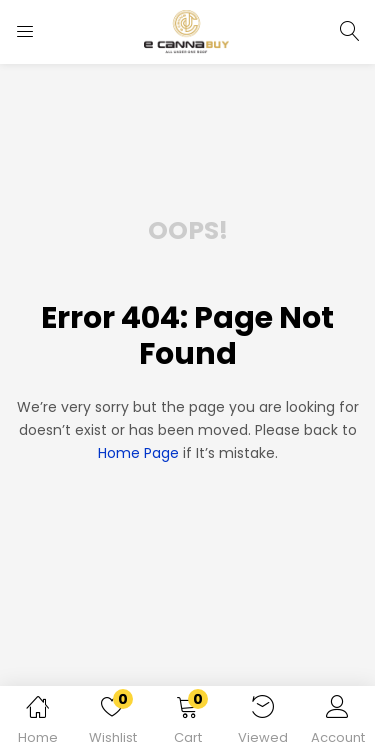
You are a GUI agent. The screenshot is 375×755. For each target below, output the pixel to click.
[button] (187, 724)
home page (138, 453)
